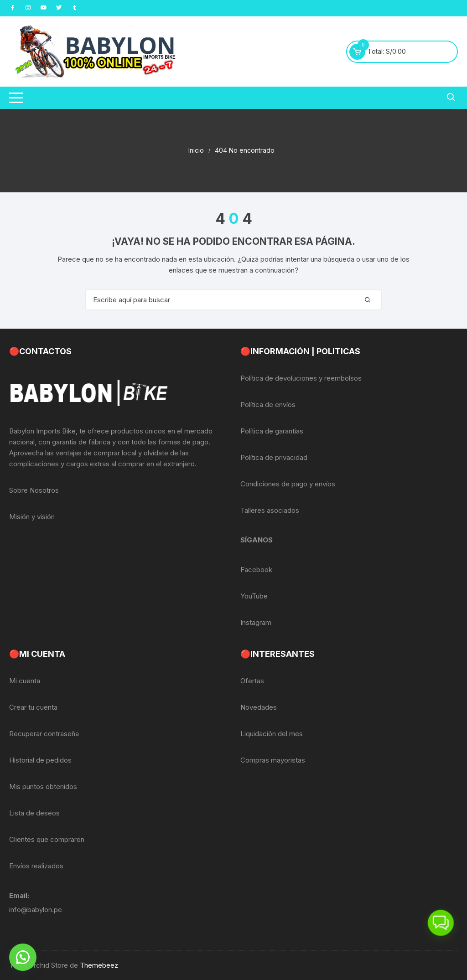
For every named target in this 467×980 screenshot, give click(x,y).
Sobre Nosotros (34, 490)
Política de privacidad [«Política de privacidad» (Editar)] (274, 457)
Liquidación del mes (272, 734)
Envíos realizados (36, 866)
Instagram (256, 622)
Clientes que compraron (47, 839)
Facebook (256, 570)
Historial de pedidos (40, 760)
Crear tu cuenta (33, 707)
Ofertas (252, 681)
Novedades (259, 707)
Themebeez (99, 965)
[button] (23, 957)
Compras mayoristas (273, 760)
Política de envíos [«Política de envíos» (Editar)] (268, 405)
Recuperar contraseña (44, 734)
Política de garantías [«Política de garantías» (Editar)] (272, 431)
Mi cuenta (25, 681)
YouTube (254, 596)
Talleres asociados (270, 510)
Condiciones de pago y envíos (288, 484)
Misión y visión (32, 517)
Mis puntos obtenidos (43, 787)
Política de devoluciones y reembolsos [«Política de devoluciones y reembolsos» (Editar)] (301, 378)
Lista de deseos (34, 813)
